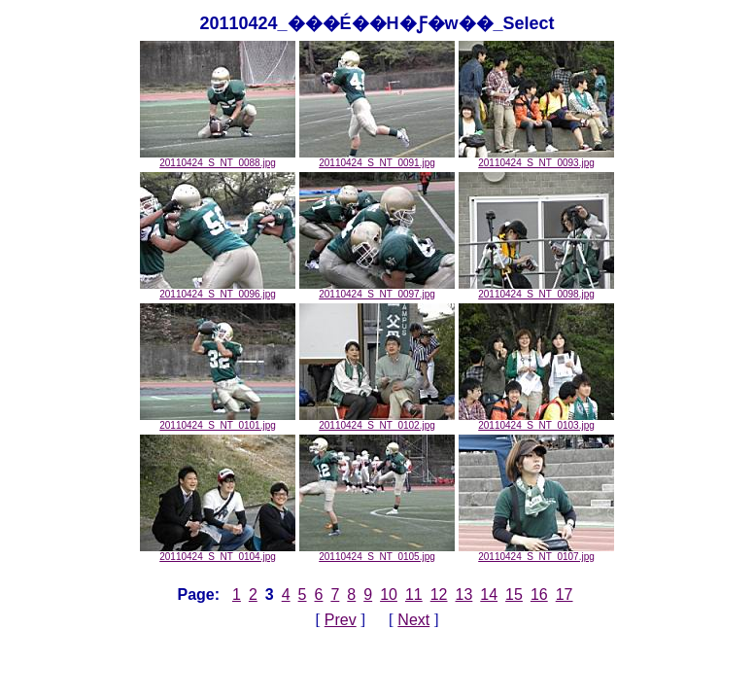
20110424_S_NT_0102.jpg (377, 421)
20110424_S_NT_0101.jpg (218, 421)
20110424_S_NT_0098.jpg (536, 290)
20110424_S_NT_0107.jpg (536, 552)
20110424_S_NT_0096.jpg (218, 290)
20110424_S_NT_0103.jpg (536, 421)
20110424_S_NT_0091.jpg (377, 158)
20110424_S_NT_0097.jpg (377, 290)
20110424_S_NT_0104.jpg (218, 552)
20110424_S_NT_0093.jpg (536, 158)
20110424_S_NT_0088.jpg (218, 158)
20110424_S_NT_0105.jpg (377, 552)
